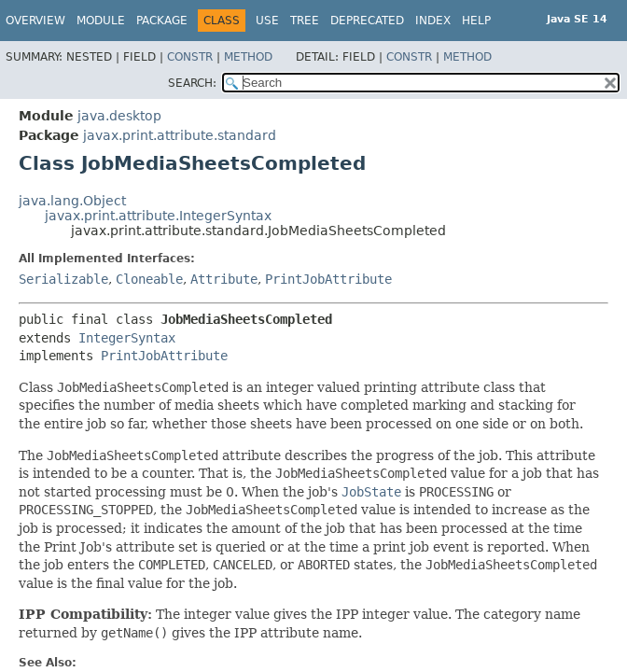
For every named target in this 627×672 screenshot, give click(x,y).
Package (162, 21)
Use (267, 21)
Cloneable (149, 279)
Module (101, 21)
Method (248, 57)
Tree (305, 21)
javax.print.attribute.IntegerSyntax (158, 216)
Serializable (63, 279)
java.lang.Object (72, 201)
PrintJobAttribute (328, 279)
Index (433, 21)
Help (476, 21)
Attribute (224, 279)
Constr (190, 57)
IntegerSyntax (127, 338)
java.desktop (119, 116)
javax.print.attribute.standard (180, 135)
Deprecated (367, 21)
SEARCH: (192, 83)
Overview (35, 21)
